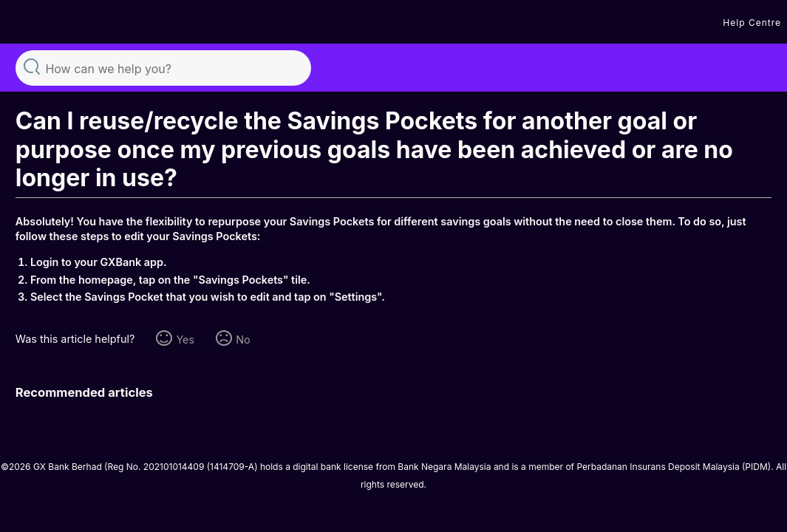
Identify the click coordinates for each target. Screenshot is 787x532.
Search (32, 66)
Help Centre (752, 23)
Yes (185, 340)
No (243, 340)
